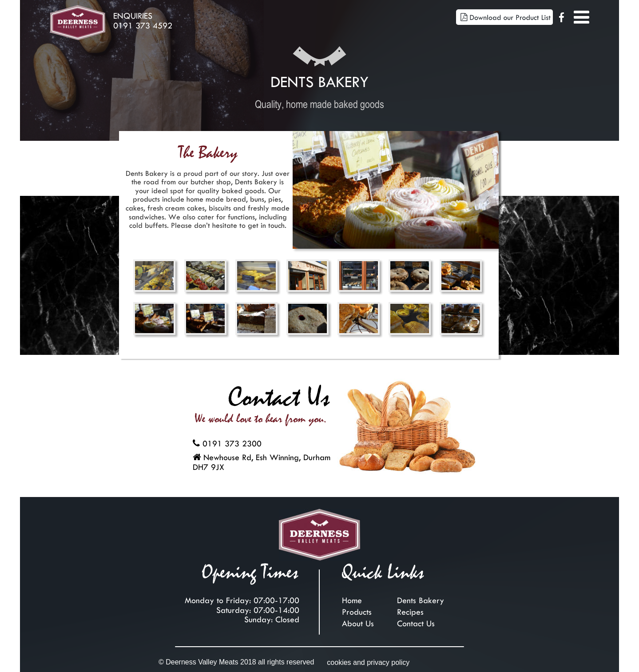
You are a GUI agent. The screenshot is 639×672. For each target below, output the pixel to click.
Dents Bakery (421, 598)
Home (352, 598)
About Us (358, 621)
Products (357, 610)
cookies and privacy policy (368, 662)
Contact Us (416, 621)
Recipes (410, 610)
